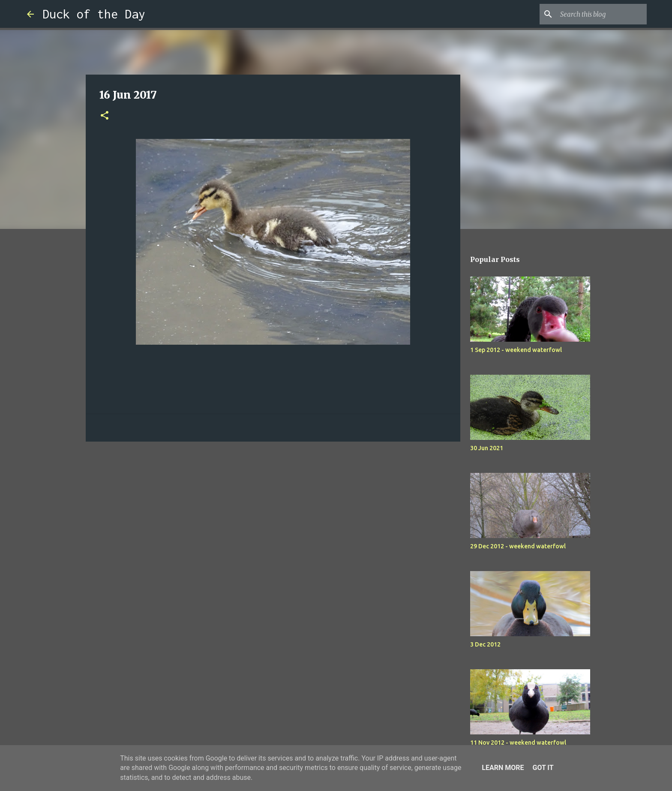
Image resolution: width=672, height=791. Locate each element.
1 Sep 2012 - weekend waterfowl (516, 350)
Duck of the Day (94, 14)
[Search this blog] (602, 14)
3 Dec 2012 (485, 644)
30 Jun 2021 (487, 448)
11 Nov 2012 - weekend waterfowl (518, 743)
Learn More (503, 768)
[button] (105, 116)
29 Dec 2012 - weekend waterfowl (518, 546)
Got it (543, 768)
